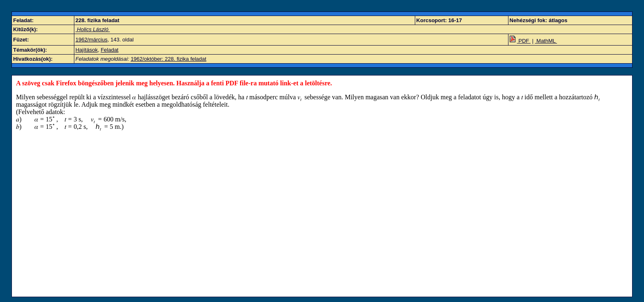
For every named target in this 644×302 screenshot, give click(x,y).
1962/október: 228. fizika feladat (168, 59)
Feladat (109, 50)
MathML (546, 41)
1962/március (92, 40)
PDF (520, 41)
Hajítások (87, 50)
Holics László (93, 29)
